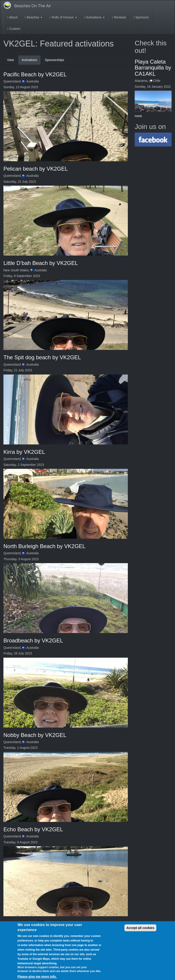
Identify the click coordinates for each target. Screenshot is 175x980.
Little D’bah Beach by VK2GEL (41, 263)
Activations (95, 17)
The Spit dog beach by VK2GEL (42, 357)
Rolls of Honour (63, 17)
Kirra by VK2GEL (24, 452)
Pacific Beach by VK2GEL (35, 74)
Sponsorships (55, 60)
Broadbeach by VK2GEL (33, 640)
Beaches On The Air (33, 6)
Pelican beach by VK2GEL (36, 169)
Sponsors (141, 17)
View (10, 60)
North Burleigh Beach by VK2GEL (44, 546)
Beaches (34, 17)
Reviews (119, 17)
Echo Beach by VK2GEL (33, 829)
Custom (14, 29)
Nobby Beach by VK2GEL (35, 735)
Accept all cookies (140, 928)
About (12, 17)
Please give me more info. (37, 977)
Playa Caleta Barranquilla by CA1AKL (153, 68)
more (138, 116)
